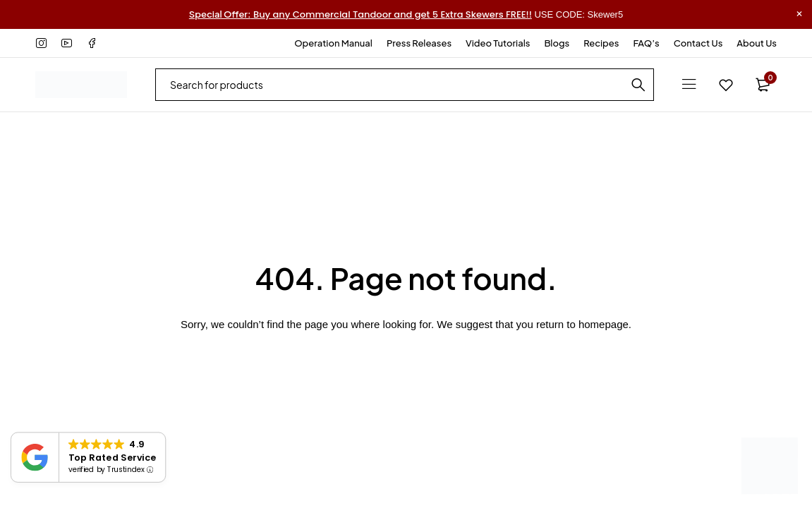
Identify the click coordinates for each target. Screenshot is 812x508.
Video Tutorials (498, 43)
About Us (757, 43)
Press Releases (419, 43)
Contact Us (698, 43)
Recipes (601, 43)
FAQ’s (646, 43)
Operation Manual (333, 43)
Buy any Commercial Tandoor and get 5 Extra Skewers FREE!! (360, 14)
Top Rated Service (113, 457)
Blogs (557, 43)
